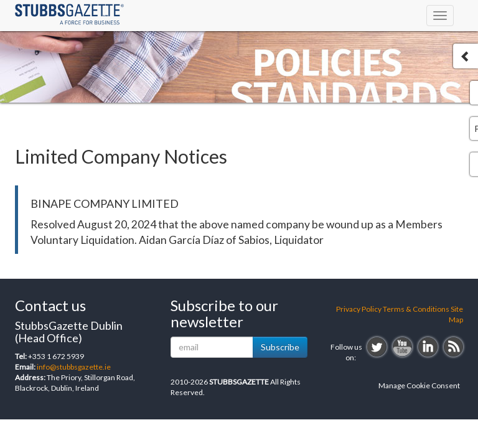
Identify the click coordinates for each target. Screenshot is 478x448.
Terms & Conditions (416, 309)
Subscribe (280, 347)
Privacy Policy (359, 309)
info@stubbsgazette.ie (74, 367)
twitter (377, 347)
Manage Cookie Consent (419, 385)
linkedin (428, 347)
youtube (402, 347)
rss (453, 347)
